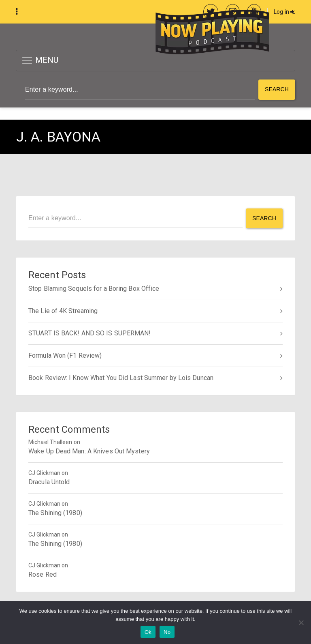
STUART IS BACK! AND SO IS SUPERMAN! (90, 333)
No (167, 632)
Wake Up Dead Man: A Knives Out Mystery (89, 451)
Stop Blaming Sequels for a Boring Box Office (94, 289)
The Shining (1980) (55, 513)
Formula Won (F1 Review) (65, 355)
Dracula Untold (49, 482)
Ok (148, 632)
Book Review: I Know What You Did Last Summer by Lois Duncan (121, 378)
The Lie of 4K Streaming (63, 311)
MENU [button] (40, 61)
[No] (301, 623)
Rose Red (43, 574)
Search (277, 89)
